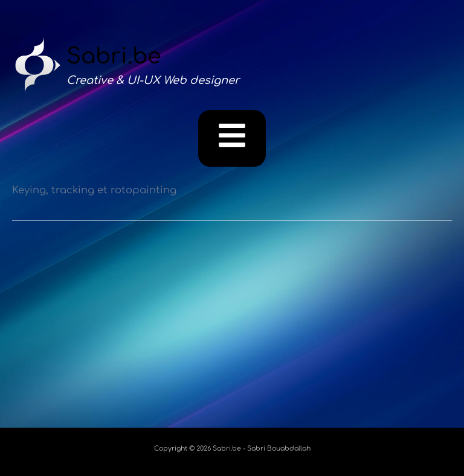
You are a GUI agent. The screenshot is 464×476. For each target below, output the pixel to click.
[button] (232, 138)
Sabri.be (114, 56)
